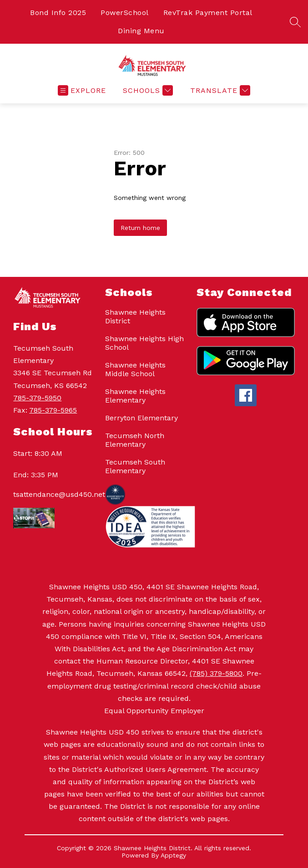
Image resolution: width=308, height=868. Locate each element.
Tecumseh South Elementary (135, 466)
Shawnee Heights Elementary (135, 396)
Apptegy (173, 855)
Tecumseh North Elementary (135, 440)
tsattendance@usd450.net (54, 494)
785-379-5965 (53, 410)
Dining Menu (141, 31)
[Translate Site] (219, 90)
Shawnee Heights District (135, 317)
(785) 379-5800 (216, 673)
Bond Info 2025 (58, 13)
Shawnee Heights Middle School (135, 369)
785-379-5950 (37, 398)
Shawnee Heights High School (144, 343)
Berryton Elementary (141, 418)
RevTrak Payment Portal (208, 13)
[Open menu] (82, 90)
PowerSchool (125, 13)
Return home (140, 228)
